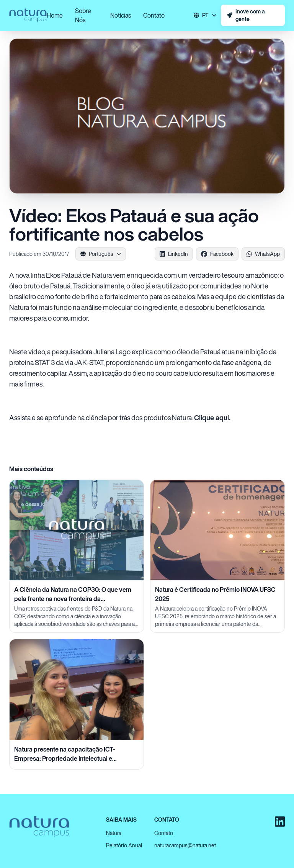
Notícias (121, 15)
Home (55, 15)
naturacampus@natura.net (185, 845)
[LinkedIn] (280, 822)
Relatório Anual (124, 845)
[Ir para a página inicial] (28, 15)
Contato (154, 15)
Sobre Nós (83, 15)
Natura (114, 833)
